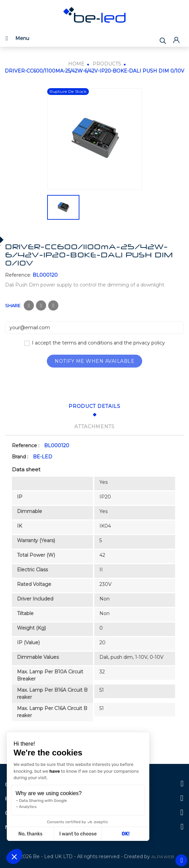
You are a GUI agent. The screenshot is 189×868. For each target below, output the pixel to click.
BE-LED (43, 457)
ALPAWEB (163, 857)
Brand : (20, 457)
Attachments (94, 427)
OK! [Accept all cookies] (126, 834)
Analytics (28, 807)
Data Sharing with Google (43, 801)
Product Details (94, 406)
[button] (14, 856)
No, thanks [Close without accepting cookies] (30, 834)
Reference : (26, 446)
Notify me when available (94, 361)
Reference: (18, 275)
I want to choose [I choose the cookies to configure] (78, 834)
